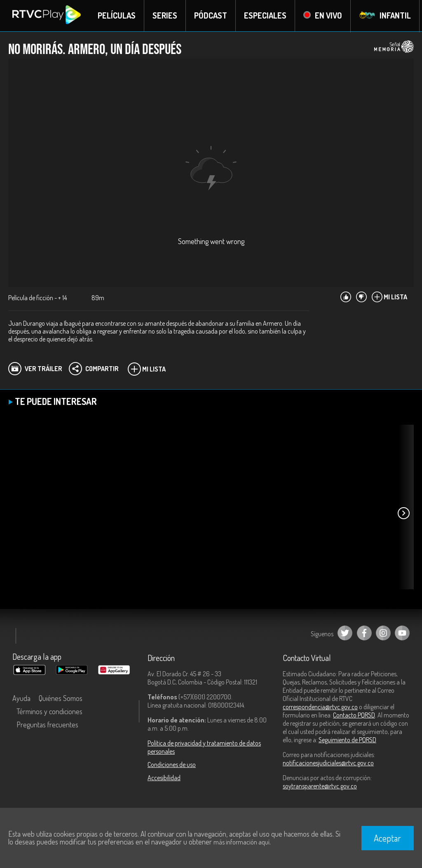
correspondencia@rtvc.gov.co (320, 707)
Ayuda (21, 699)
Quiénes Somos (61, 699)
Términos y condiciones (49, 712)
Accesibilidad (164, 778)
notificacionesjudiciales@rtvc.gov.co (328, 763)
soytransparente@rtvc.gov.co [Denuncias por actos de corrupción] (320, 786)
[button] (403, 514)
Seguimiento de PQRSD (347, 740)
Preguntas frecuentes (47, 725)
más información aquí (241, 842)
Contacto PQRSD (354, 715)
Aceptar (387, 838)
